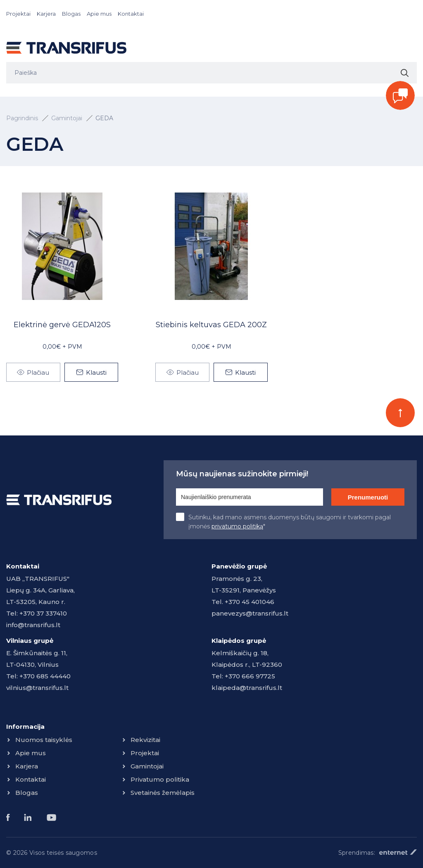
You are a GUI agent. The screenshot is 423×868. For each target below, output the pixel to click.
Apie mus (99, 14)
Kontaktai (131, 14)
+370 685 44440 (45, 676)
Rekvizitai (145, 740)
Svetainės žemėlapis (163, 793)
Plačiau (38, 372)
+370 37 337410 (43, 613)
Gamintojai (67, 118)
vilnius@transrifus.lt (37, 688)
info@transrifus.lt (33, 625)
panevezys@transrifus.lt (250, 613)
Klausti (96, 372)
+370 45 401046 (250, 602)
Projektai (18, 14)
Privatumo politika (160, 779)
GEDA (104, 118)
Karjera (46, 14)
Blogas (71, 14)
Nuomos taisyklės (44, 740)
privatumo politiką (237, 526)
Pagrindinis (22, 118)
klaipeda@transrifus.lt (247, 688)
